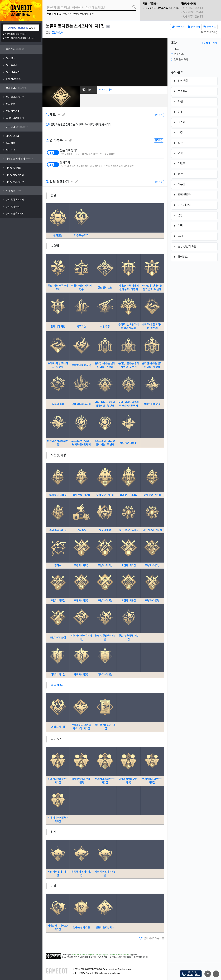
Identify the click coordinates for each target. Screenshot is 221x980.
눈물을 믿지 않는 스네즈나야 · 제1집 (162, 8)
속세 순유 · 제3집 (105, 495)
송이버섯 (63, 14)
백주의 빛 (81, 327)
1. (47, 115)
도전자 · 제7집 (105, 601)
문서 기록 (210, 27)
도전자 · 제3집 (129, 565)
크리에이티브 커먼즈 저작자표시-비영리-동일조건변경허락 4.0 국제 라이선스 (101, 955)
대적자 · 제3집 (105, 675)
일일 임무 (57, 685)
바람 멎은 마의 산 (128, 443)
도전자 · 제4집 (152, 565)
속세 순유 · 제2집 (81, 495)
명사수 (58, 565)
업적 (92, 14)
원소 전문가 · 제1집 (129, 530)
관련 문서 (178, 27)
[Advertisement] (105, 62)
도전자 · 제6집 (81, 601)
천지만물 (73, 14)
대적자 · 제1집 (58, 675)
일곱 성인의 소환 (81, 928)
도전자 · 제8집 (129, 601)
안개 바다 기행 (58, 327)
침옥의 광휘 (58, 404)
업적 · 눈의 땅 (106, 90)
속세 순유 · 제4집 (129, 495)
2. (47, 140)
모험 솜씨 (81, 530)
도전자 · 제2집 (105, 565)
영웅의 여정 (105, 530)
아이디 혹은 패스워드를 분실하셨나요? (20, 38)
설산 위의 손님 (105, 288)
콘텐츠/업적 (57, 33)
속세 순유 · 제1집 (58, 495)
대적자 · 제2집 (81, 675)
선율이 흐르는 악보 (105, 928)
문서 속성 (194, 27)
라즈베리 (84, 14)
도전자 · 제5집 (58, 601)
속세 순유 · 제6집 (58, 530)
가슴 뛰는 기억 (81, 235)
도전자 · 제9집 (152, 601)
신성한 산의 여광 (152, 404)
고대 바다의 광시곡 (81, 404)
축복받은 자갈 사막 (81, 365)
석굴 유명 (105, 327)
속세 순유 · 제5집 (152, 495)
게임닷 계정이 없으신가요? (15, 34)
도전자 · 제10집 (58, 638)
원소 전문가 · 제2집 (152, 530)
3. (47, 182)
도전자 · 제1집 (81, 565)
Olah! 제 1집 (58, 727)
